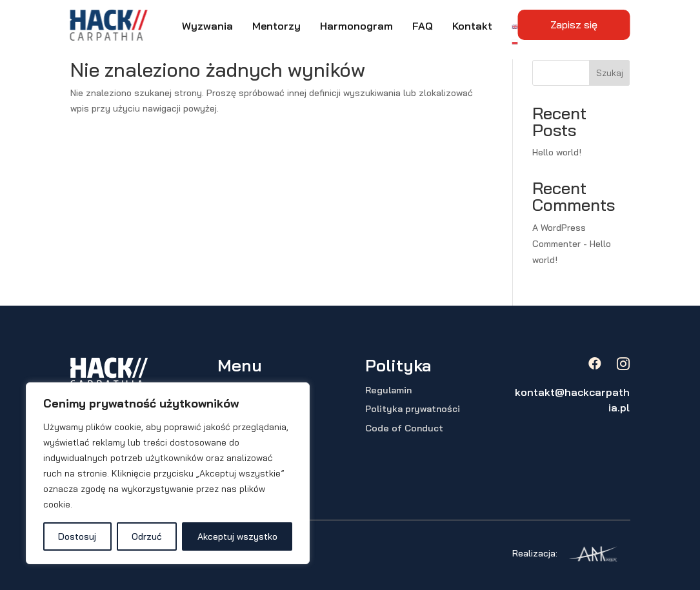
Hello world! (557, 152)
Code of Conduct (404, 428)
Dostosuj (77, 536)
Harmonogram (356, 26)
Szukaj (610, 73)
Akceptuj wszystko (237, 536)
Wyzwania (207, 26)
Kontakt (472, 26)
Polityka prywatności (413, 409)
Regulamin (388, 390)
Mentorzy (276, 26)
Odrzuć (147, 536)
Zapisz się (574, 25)
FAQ (423, 26)
